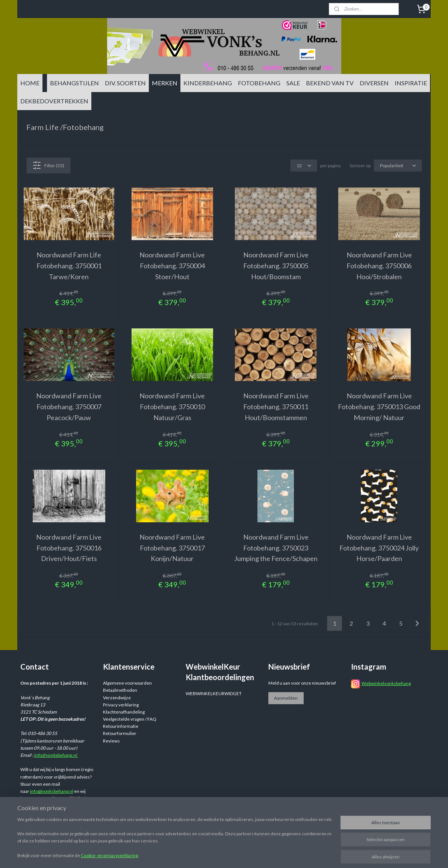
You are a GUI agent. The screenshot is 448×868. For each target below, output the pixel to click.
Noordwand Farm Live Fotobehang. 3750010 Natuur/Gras (172, 407)
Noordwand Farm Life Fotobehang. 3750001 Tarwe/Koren (69, 266)
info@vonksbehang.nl (56, 755)
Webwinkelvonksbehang (386, 683)
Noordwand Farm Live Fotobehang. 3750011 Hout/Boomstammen (276, 407)
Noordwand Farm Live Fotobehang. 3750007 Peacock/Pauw (69, 407)
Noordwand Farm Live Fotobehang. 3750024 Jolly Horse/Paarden (379, 548)
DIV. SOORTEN (125, 83)
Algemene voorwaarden (127, 683)
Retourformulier (120, 733)
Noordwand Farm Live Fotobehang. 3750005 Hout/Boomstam (276, 266)
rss (282, 854)
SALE (293, 83)
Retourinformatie (121, 726)
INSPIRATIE (411, 83)
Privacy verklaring (121, 705)
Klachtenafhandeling (124, 712)
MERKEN (165, 83)
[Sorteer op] (398, 166)
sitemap (269, 854)
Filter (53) (48, 165)
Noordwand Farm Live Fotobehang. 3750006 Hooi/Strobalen (379, 266)
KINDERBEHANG (208, 83)
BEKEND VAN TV (330, 83)
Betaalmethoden (120, 690)
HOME (30, 83)
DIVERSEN (374, 83)
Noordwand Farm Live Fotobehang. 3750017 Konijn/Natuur (172, 548)
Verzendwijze (117, 698)
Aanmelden (286, 698)
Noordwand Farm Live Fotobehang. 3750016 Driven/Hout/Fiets (69, 548)
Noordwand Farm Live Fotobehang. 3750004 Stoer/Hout (172, 266)
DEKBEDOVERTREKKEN (54, 101)
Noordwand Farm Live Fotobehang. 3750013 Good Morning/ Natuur (379, 407)
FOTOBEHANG (259, 83)
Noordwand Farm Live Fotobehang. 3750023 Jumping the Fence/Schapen (276, 548)
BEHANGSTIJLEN (74, 83)
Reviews (111, 741)
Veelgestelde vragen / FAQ (130, 719)
